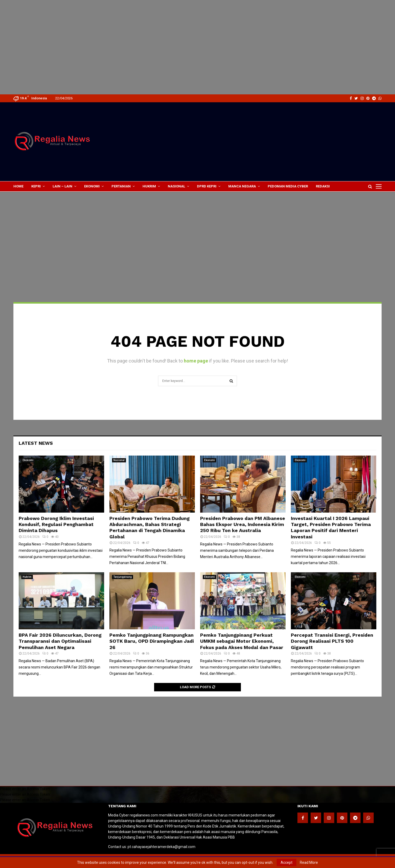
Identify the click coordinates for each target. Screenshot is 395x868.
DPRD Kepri (207, 186)
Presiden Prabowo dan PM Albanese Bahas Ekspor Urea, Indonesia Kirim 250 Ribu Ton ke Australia (243, 524)
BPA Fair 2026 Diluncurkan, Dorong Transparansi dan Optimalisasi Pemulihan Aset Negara (60, 641)
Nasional (176, 186)
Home (18, 186)
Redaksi (323, 186)
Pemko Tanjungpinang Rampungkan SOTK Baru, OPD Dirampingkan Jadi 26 (152, 641)
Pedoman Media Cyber (288, 186)
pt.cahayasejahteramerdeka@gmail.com (161, 847)
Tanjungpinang (123, 577)
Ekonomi (92, 186)
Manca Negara (242, 186)
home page (196, 361)
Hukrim (149, 186)
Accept (287, 862)
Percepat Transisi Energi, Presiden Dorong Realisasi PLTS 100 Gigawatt (332, 641)
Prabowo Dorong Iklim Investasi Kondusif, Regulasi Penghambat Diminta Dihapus (56, 524)
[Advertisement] (158, 10)
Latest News (36, 443)
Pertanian (121, 186)
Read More (309, 862)
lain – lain (62, 186)
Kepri (36, 186)
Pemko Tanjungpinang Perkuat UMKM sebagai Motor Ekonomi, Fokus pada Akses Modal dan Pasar (242, 641)
